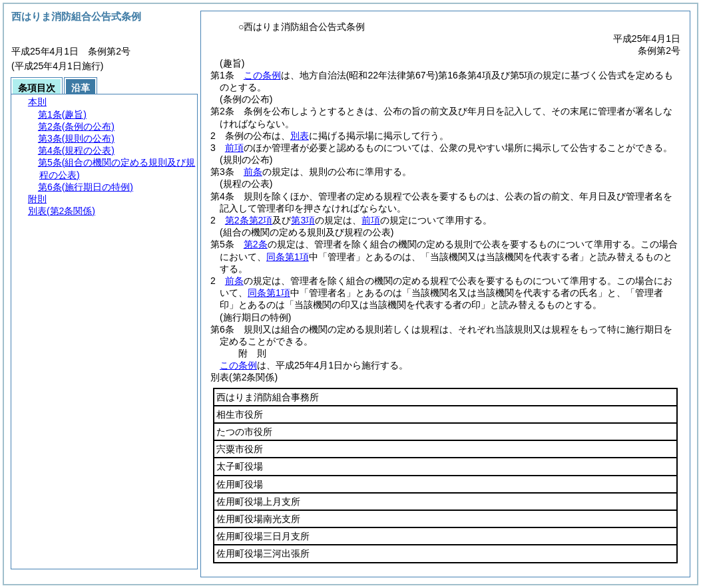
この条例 (262, 75)
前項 (234, 148)
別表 (300, 136)
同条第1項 (288, 257)
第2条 (256, 244)
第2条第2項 (249, 220)
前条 (253, 172)
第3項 (303, 220)
